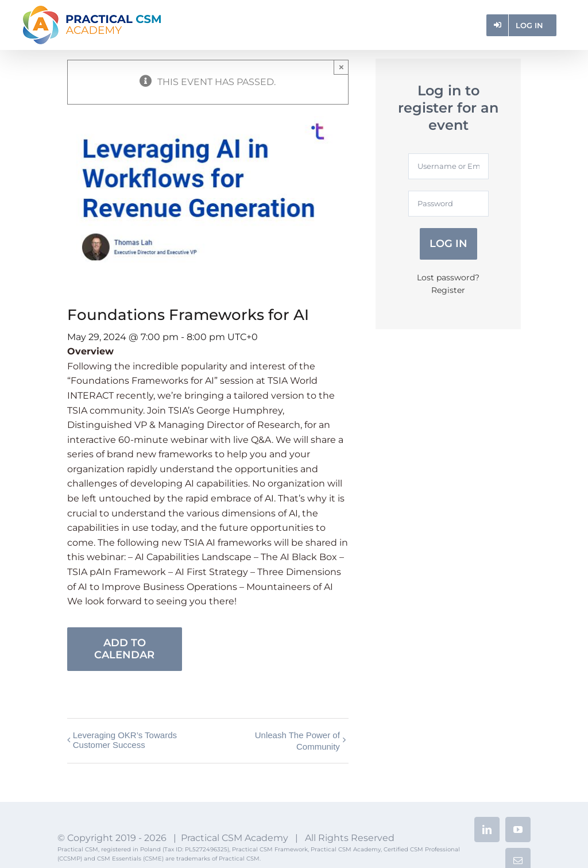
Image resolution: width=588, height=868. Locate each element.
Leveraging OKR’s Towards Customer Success (125, 740)
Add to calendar (124, 649)
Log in (448, 244)
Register (448, 290)
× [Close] (341, 67)
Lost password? (448, 277)
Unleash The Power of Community (297, 741)
